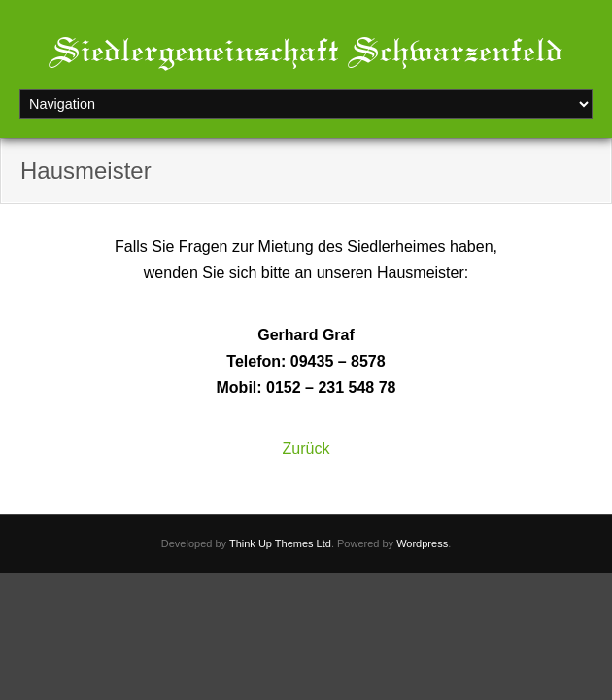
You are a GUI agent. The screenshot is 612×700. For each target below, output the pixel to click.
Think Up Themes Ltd (280, 543)
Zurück (306, 449)
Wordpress (422, 543)
